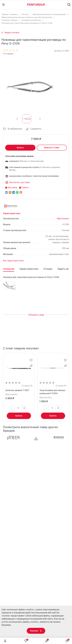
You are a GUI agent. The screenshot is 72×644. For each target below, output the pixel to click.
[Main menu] (3, 5)
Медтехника (63, 219)
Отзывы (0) (27, 386)
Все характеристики (13, 261)
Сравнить (34, 129)
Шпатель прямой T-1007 (17, 390)
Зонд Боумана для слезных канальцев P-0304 (52, 392)
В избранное (12, 129)
